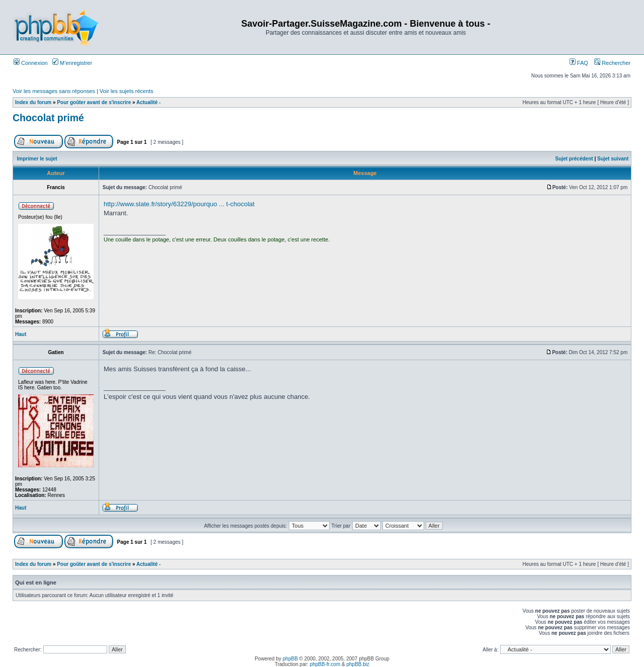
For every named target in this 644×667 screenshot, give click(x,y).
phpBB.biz (358, 664)
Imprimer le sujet (37, 159)
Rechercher (612, 63)
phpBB (290, 659)
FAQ (579, 63)
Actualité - (148, 102)
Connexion (31, 63)
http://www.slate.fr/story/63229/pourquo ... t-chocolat (179, 204)
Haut (21, 334)
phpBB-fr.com (325, 664)
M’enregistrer (72, 63)
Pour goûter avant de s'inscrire (94, 102)
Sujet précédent (574, 159)
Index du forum (33, 102)
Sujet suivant (613, 159)
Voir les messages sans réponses (54, 91)
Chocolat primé (48, 118)
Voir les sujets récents (127, 91)
